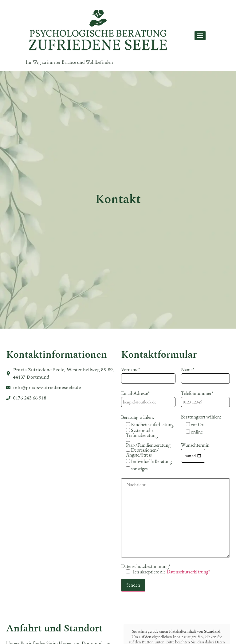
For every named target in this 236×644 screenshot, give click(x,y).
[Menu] (200, 36)
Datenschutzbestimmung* (165, 569)
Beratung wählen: (138, 417)
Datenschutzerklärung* (188, 572)
